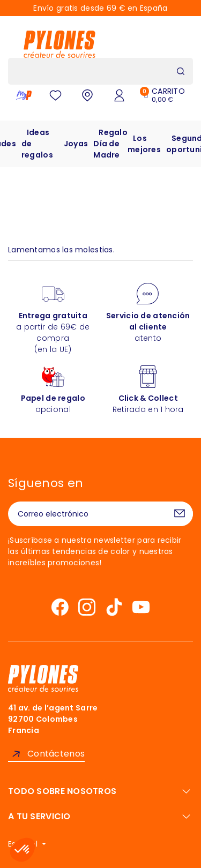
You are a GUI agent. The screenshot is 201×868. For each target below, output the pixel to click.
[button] (23, 850)
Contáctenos (56, 754)
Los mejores (144, 144)
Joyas (76, 144)
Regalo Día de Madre (110, 144)
